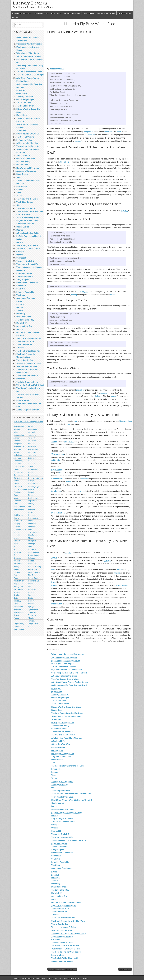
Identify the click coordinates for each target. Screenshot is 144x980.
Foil (30, 507)
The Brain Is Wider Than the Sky (65, 958)
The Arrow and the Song (62, 781)
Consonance (57, 469)
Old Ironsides (57, 750)
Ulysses (55, 828)
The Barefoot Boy (59, 912)
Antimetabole (19, 447)
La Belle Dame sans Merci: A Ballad (67, 812)
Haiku (31, 512)
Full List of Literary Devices (22, 13)
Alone (54, 763)
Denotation (18, 478)
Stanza (54, 557)
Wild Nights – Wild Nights (63, 664)
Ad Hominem (19, 426)
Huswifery (56, 884)
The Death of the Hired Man (63, 918)
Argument (32, 455)
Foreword (32, 509)
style (75, 421)
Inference (17, 527)
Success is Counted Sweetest (64, 657)
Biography (32, 458)
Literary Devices (30, 3)
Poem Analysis (56, 13)
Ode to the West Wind (61, 744)
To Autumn (56, 719)
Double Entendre (20, 489)
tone (69, 424)
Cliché (31, 467)
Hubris (16, 518)
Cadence (32, 461)
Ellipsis (31, 489)
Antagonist (18, 444)
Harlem (55, 816)
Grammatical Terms (41, 13)
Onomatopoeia (58, 454)
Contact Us (57, 978)
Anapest (32, 438)
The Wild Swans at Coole (62, 943)
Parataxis (32, 564)
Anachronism (19, 435)
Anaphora (18, 441)
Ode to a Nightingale (60, 698)
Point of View (19, 581)
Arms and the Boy (59, 896)
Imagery (17, 524)
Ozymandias (57, 691)
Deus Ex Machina (35, 478)
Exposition (32, 501)
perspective (88, 132)
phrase (113, 396)
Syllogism (32, 607)
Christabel (56, 940)
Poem (16, 578)
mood (62, 473)
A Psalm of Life (58, 741)
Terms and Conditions (81, 978)
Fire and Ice (57, 769)
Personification (58, 513)
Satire (16, 598)
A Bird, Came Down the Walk (64, 667)
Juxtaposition (34, 532)
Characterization (20, 467)
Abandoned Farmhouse (62, 868)
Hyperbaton (33, 518)
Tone (16, 621)
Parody (17, 567)
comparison (69, 442)
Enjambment (57, 479)
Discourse (18, 487)
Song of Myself (58, 850)
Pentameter (33, 569)
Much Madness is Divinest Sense (66, 660)
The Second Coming (60, 726)
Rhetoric (17, 592)
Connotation (19, 475)
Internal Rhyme (20, 529)
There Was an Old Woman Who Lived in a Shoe (72, 794)
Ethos (31, 495)
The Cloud (56, 865)
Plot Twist (32, 575)
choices (68, 552)
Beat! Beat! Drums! (60, 887)
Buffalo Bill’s (57, 893)
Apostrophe (18, 452)
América (55, 915)
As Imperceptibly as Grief (62, 961)
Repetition (32, 589)
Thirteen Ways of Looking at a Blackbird (69, 840)
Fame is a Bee (58, 955)
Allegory (17, 429)
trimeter (117, 573)
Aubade (55, 899)
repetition (104, 393)
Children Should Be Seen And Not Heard (69, 685)
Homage (32, 515)
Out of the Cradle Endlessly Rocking (67, 902)
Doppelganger (34, 487)
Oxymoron (18, 558)
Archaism (32, 452)
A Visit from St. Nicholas (62, 732)
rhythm (69, 482)
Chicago (55, 825)
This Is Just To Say (60, 924)
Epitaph (31, 492)
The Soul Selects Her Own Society (66, 952)
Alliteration (56, 460)
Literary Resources (124, 13)
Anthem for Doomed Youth (63, 822)
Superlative (18, 607)
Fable (16, 504)
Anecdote (32, 441)
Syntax (16, 615)
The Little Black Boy (60, 890)
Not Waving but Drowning (63, 753)
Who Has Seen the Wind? (62, 930)
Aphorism (17, 449)
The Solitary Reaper (60, 847)
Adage (31, 426)
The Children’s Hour (60, 909)
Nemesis (17, 552)
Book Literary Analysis (72, 13)
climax (113, 295)
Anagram (32, 435)
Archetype (18, 455)
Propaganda (19, 584)
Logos (16, 538)
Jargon (16, 532)
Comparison (19, 472)
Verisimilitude (19, 629)
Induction (32, 524)
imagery (124, 210)
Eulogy (16, 498)
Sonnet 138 (56, 856)
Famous (55, 772)
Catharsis (32, 464)
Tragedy (32, 621)
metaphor (80, 390)
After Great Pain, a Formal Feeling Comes (70, 682)
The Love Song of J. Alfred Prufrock (67, 713)
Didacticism (33, 484)
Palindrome (33, 558)
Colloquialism (34, 469)
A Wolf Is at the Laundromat (64, 905)
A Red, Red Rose (59, 701)
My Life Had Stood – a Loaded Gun (67, 670)
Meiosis (31, 538)
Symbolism (56, 491)
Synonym (32, 612)
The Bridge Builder (60, 784)
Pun (30, 587)
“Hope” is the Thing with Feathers (66, 716)
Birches (55, 806)
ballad (119, 570)
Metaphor (32, 541)
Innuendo (32, 527)
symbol (82, 491)
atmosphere (64, 162)
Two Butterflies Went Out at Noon (66, 949)
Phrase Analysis (88, 13)
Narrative (32, 549)
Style (16, 604)
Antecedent (33, 444)
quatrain (107, 560)
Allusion (17, 432)
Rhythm (17, 595)
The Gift (55, 881)
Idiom (30, 521)
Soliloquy (17, 601)
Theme (16, 618)
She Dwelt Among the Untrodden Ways (68, 921)
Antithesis (32, 447)
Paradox (32, 561)
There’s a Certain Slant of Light (65, 679)
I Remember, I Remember (62, 853)
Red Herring (19, 589)
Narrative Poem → (125, 969)
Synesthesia (19, 612)
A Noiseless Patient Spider (63, 809)
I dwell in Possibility (60, 862)
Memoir (17, 541)
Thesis (31, 618)
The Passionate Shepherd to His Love (68, 766)
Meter (54, 570)
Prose (31, 584)
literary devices (126, 421)
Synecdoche (33, 609)
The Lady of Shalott (60, 695)
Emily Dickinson (57, 69)
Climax (16, 469)
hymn (54, 582)
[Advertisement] (90, 51)
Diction (16, 484)
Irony (30, 529)
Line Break (33, 535)
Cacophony (18, 461)
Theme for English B (60, 834)
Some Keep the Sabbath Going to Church (69, 673)
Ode (53, 788)
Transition (18, 627)
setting (74, 295)
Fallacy (31, 504)
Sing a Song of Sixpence (62, 819)
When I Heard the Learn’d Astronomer (68, 654)
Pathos (16, 569)
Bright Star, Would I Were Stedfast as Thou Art (72, 800)
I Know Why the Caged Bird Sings (66, 707)
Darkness (56, 877)
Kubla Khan (57, 710)
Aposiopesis (33, 449)
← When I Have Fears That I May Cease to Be (62, 969)
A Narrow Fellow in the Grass (64, 676)
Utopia (31, 627)
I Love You (56, 688)
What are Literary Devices (106, 13)
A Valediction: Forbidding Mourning (67, 738)
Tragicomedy (19, 624)
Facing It (55, 874)
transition (108, 132)
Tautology (32, 615)
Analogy (17, 438)
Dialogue (32, 481)
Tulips (54, 778)
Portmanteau (33, 581)
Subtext (31, 604)
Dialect (16, 481)
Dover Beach (57, 760)
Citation (15, 17)
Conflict (31, 472)
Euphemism (33, 498)
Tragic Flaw (33, 624)
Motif (30, 547)
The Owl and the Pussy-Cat (63, 735)
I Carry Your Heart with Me (63, 722)
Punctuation (57, 604)
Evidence (17, 501)
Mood (16, 547)
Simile (54, 442)
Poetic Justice (34, 578)
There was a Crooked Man (63, 837)
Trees (54, 775)
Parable (17, 561)
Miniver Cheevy (58, 747)
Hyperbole (18, 521)
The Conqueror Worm (61, 791)
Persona (17, 572)
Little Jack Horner (59, 843)
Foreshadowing (20, 509)
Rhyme (54, 585)
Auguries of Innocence (61, 757)
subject (78, 141)
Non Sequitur (34, 552)
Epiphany (17, 492)
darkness (98, 396)
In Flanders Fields (59, 729)
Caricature (18, 464)
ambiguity (84, 292)
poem (119, 132)
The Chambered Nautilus (62, 937)
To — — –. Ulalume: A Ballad (64, 927)
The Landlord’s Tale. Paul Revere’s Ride (69, 933)
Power (54, 871)
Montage (32, 544)
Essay (16, 495)
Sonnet (31, 601)
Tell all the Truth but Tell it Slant (65, 946)
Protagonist (18, 587)
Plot (15, 575)
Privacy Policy (67, 978)
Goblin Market (58, 803)
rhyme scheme (122, 585)
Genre (16, 512)
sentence (85, 479)
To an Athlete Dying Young (63, 797)
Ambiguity (32, 432)
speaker (91, 135)
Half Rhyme (18, 515)
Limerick (17, 535)
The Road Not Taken (60, 704)
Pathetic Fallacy (35, 567)
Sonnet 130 (56, 831)
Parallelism (18, 564)
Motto (16, 549)
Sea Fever (56, 859)
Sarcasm (32, 595)
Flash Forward (19, 507)
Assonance (18, 458)
